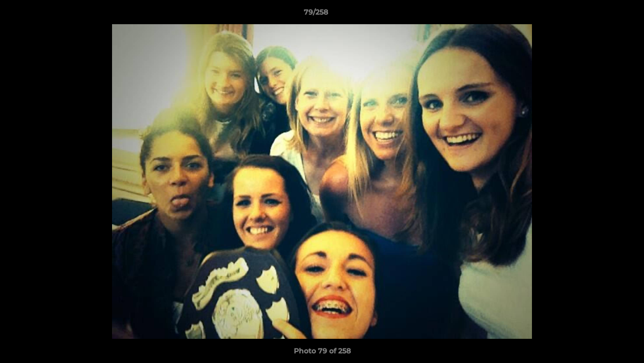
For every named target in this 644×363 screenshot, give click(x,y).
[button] (602, 15)
